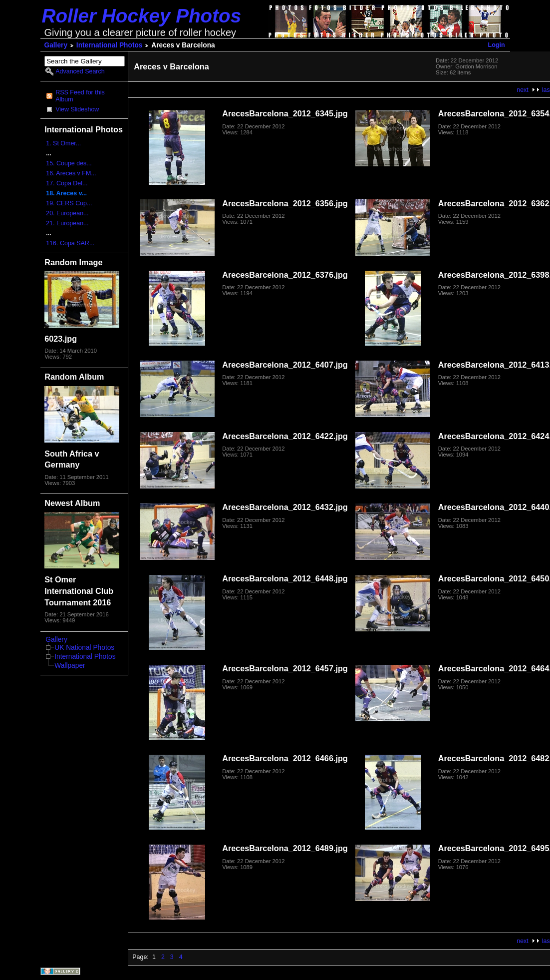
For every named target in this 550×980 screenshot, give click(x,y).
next (523, 90)
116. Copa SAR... (70, 243)
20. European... (67, 213)
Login (497, 45)
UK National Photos (84, 648)
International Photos (110, 45)
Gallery (56, 45)
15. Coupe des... (69, 163)
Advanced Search (80, 71)
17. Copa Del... (67, 183)
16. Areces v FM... (71, 173)
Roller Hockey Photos (142, 16)
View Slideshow (77, 109)
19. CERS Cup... (69, 203)
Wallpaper (70, 666)
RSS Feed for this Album (80, 96)
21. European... (67, 223)
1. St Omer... (63, 143)
